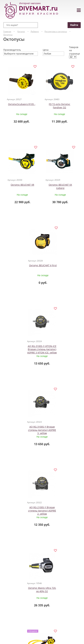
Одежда (8, 576)
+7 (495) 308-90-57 (65, 599)
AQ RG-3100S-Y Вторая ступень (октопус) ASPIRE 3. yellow (23, 349)
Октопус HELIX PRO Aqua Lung (61, 429)
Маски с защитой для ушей (36, 592)
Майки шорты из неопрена (11, 601)
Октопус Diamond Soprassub (22, 509)
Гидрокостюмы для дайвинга (12, 581)
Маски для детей (34, 584)
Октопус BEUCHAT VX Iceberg (61, 187)
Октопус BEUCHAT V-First (23, 266)
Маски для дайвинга (34, 578)
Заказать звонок (66, 610)
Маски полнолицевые (37, 607)
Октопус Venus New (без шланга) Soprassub (59, 509)
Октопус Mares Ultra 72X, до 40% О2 (23, 429)
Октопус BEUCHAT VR (23, 185)
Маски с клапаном (34, 601)
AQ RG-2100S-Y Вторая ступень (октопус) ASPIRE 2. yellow (61, 349)
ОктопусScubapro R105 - (23, 104)
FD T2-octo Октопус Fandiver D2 (61, 106)
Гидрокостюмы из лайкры (12, 594)
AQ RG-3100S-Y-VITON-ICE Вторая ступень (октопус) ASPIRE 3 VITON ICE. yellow (61, 269)
